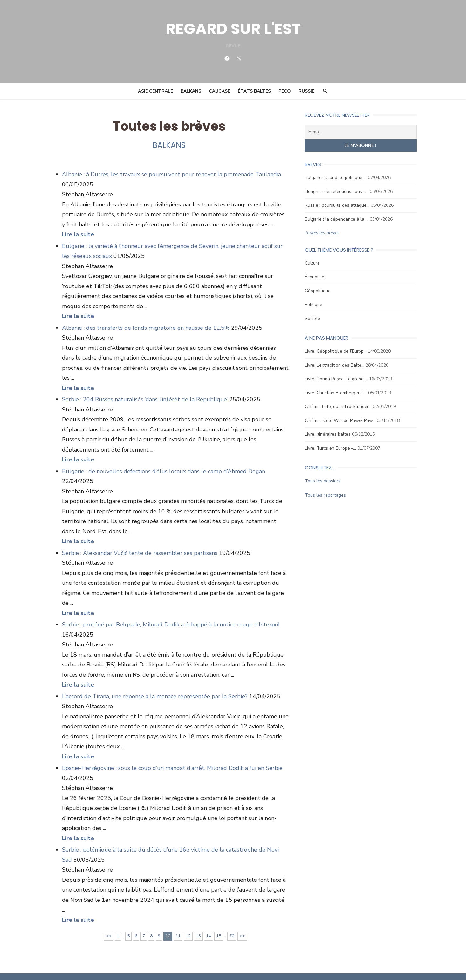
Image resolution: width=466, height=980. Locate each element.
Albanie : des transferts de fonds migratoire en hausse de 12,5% (145, 328)
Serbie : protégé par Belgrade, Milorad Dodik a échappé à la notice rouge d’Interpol (170, 615)
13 (198, 916)
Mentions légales (359, 966)
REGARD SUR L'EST (233, 29)
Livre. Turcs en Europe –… (331, 448)
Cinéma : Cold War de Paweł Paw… (340, 421)
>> (242, 916)
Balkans (191, 91)
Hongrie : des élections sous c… (337, 192)
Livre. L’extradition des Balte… (335, 365)
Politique (314, 304)
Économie (315, 277)
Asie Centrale (155, 91)
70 (231, 916)
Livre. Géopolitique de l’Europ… (336, 351)
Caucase (219, 91)
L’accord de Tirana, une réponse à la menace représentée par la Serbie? (154, 686)
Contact (272, 966)
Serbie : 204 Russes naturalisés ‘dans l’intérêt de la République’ (144, 390)
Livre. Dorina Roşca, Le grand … (337, 379)
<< (108, 916)
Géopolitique (318, 291)
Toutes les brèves (322, 233)
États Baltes (254, 91)
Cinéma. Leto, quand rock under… (339, 407)
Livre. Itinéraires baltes (328, 434)
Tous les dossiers (323, 481)
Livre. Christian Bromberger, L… (336, 393)
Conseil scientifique (206, 966)
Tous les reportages (326, 495)
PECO (285, 91)
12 (188, 916)
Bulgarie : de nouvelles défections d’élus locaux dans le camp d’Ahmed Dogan (163, 461)
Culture (313, 263)
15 (218, 916)
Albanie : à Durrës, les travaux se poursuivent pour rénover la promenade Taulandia (171, 174)
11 (178, 916)
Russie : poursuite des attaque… (337, 205)
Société (313, 318)
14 (208, 916)
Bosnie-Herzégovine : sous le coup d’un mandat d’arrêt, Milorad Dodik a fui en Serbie (172, 758)
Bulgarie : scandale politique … (336, 178)
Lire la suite (77, 234)
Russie (306, 91)
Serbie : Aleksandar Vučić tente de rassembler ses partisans (139, 543)
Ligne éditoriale (245, 966)
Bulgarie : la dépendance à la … (337, 219)
